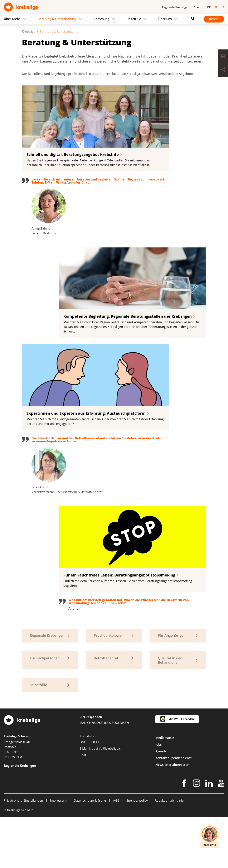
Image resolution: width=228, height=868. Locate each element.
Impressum (58, 852)
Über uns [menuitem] (165, 19)
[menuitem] (16, 19)
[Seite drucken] (223, 56)
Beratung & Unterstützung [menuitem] (57, 19)
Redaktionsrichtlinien (170, 852)
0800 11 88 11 (89, 793)
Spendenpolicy (137, 852)
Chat (83, 806)
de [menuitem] (209, 7)
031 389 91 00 (14, 808)
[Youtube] (221, 835)
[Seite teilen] (223, 70)
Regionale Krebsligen (176, 7)
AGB (116, 852)
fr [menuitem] (216, 7)
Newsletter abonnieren (172, 816)
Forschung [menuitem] (102, 19)
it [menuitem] (223, 7)
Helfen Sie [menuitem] (134, 19)
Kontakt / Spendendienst (173, 809)
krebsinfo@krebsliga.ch (106, 800)
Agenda (161, 803)
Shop (197, 7)
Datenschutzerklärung (90, 852)
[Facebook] (184, 835)
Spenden (214, 19)
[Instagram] (196, 835)
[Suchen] (192, 18)
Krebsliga (29, 83)
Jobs (159, 796)
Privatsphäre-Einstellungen (23, 852)
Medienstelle (165, 789)
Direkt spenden (91, 768)
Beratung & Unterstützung (77, 94)
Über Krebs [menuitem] (12, 19)
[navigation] (114, 19)
